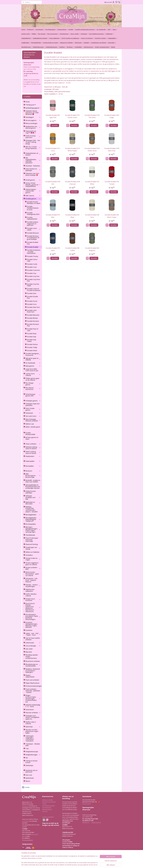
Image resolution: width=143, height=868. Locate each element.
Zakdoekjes (29, 765)
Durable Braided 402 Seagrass (92, 249)
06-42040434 (26, 821)
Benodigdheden (36, 43)
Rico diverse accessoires (33, 389)
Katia (114, 29)
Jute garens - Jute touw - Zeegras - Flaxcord (31, 580)
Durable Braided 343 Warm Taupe (112, 216)
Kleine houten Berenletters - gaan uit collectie (32, 574)
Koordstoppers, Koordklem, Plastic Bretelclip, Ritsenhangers (33, 617)
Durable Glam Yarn (33, 307)
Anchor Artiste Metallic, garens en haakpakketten (33, 185)
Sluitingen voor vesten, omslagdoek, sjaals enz (32, 717)
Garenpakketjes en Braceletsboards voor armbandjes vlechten (33, 487)
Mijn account (109, 2)
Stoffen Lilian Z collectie (31, 723)
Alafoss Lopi (30, 424)
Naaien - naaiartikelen (30, 676)
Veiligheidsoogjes (38, 47)
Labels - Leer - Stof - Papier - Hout (33, 634)
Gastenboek (30, 778)
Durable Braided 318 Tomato (112, 183)
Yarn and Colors (33, 416)
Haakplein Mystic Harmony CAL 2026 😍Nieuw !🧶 (32, 113)
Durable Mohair (32, 318)
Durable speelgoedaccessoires (85, 29)
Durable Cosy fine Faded (33, 285)
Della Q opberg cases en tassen (33, 452)
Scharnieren (30, 710)
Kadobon (62, 47)
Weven (28, 781)
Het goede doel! (47, 807)
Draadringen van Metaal (98, 43)
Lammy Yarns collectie (33, 375)
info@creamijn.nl (96, 822)
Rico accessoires (52, 34)
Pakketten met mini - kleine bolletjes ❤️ (33, 174)
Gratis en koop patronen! (33, 137)
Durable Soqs (32, 337)
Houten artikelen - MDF (33, 568)
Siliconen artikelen (33, 713)
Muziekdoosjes (26, 47)
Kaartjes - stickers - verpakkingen (33, 586)
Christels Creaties (100, 38)
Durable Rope (32, 334)
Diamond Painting (32, 544)
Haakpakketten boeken (40, 38)
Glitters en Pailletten (32, 552)
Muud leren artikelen (33, 661)
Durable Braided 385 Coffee (72, 249)
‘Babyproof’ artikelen (66, 43)
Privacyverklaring (27, 840)
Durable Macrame (33, 315)
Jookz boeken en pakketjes (33, 170)
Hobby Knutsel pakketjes (31, 492)
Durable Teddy (32, 347)
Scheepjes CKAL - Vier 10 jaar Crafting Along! (33, 142)
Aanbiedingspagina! (33, 108)
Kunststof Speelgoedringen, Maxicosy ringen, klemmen (32, 625)
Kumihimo (29, 630)
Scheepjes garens (33, 401)
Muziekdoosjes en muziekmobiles (33, 665)
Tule (27, 749)
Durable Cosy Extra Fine (33, 280)
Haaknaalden (112, 38)
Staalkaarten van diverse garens (33, 127)
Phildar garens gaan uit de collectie (32, 379)
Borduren (70, 47)
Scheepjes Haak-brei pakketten (32, 405)
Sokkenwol (109, 34)
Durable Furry (32, 304)
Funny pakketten (54, 38)
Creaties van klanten (48, 817)
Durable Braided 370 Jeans (53, 249)
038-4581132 (26, 806)
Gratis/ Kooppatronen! (102, 47)
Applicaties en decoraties (33, 503)
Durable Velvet (32, 351)
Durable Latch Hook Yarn (32, 311)
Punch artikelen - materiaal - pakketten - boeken (33, 691)
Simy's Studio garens (33, 409)
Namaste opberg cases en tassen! (33, 448)
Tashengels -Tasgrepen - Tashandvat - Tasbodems (30, 738)
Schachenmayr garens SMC (33, 395)
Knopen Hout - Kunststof (33, 600)
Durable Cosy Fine (33, 276)
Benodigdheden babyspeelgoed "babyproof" (33, 519)
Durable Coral (32, 267)
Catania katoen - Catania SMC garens (33, 191)
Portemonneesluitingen (34, 686)
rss (80, 865)
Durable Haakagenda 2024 (33, 214)
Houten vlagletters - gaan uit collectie (32, 564)
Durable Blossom (33, 233)
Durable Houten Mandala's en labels (34, 203)
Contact (44, 804)
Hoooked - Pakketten (33, 166)
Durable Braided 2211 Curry (53, 150)
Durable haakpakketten (32, 218)
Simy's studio (75, 34)
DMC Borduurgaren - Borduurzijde (33, 476)
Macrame (29, 652)
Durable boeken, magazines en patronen (33, 224)
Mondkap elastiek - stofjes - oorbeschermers (32, 657)
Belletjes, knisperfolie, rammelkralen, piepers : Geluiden (32, 509)
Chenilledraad (30, 535)
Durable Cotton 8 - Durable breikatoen (34, 290)
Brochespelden (31, 524)
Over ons (45, 811)
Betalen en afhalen (48, 800)
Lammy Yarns (26, 34)
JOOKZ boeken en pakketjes (70, 38)
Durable (71, 29)
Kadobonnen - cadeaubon (30, 590)
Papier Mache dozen (32, 683)
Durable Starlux (32, 344)
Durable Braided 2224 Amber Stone (92, 150)
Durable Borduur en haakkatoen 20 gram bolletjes (33, 238)
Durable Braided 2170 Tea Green (92, 116)
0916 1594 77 (35, 834)
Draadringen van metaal (33, 548)
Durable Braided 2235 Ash (53, 183)
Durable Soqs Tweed (32, 340)
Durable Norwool (33, 321)
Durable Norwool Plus (33, 325)
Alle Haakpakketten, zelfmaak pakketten (33, 160)
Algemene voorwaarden (49, 802)
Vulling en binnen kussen (31, 762)
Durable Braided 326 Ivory (92, 216)
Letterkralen (33, 643)
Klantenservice (88, 47)
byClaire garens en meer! (32, 438)
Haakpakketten (26, 38)
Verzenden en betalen (48, 806)
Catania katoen (62, 29)
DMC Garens (33, 196)
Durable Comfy (32, 264)
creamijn (26, 787)
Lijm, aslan (29, 649)
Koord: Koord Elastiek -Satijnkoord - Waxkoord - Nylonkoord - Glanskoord (33, 607)
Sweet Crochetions (87, 38)
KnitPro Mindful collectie (31, 595)
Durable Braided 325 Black (72, 216)
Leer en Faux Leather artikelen (33, 639)
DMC (109, 29)
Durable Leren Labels (34, 229)
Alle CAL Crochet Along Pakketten (33, 148)
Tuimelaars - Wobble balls (33, 745)
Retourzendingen (31, 123)
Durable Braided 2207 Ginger (112, 116)
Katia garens (33, 366)
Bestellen (55, 125)
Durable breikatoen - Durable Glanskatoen (34, 252)
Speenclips (111, 43)
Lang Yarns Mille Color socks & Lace (32, 370)
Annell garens (33, 180)
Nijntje (113, 47)
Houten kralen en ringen (50, 43)
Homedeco (29, 555)
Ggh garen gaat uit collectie (33, 359)
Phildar (34, 34)
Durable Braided (33, 247)
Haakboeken (25, 43)
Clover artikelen (33, 444)
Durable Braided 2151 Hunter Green (72, 116)
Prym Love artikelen (32, 680)
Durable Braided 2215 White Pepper (72, 150)
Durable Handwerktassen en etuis (33, 208)
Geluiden (86, 43)
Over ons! (29, 775)
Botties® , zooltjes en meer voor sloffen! (33, 481)
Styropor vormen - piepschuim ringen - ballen (32, 731)
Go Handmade (101, 29)
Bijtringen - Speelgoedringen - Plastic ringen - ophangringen (33, 529)
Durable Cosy (32, 273)
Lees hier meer (87, 804)
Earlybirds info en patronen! (31, 771)
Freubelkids (78, 47)
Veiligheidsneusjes (51, 47)
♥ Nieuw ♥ (30, 29)
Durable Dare (32, 293)
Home (23, 29)
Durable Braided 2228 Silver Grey (112, 150)
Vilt (27, 758)
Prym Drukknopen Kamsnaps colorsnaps (32, 540)
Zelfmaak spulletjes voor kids (33, 497)
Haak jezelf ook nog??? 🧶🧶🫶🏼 (31, 132)
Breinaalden (33, 466)
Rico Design (42, 34)
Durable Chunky (32, 256)
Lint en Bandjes (33, 646)
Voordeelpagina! (50, 29)
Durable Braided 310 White (92, 183)
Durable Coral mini (33, 270)
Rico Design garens (33, 384)
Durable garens (33, 199)
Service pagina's (33, 120)
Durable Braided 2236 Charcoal (72, 183)
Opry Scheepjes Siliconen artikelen (33, 420)
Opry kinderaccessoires (96, 34)
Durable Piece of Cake (33, 330)
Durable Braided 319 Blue (53, 216)
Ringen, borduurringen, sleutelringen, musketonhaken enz (33, 699)
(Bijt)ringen (78, 43)
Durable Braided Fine (33, 243)
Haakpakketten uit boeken (33, 154)
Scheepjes (84, 34)
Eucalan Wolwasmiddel (30, 434)
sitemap (76, 865)
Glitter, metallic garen (33, 427)
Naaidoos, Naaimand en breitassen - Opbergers (33, 671)
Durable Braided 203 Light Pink (53, 116)
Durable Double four (32, 297)
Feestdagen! (39, 29)
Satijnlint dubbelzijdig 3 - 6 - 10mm (33, 706)
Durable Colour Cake (32, 260)
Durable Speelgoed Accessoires (33, 354)
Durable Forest (32, 301)
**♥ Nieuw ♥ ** (31, 105)
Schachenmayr (64, 34)
